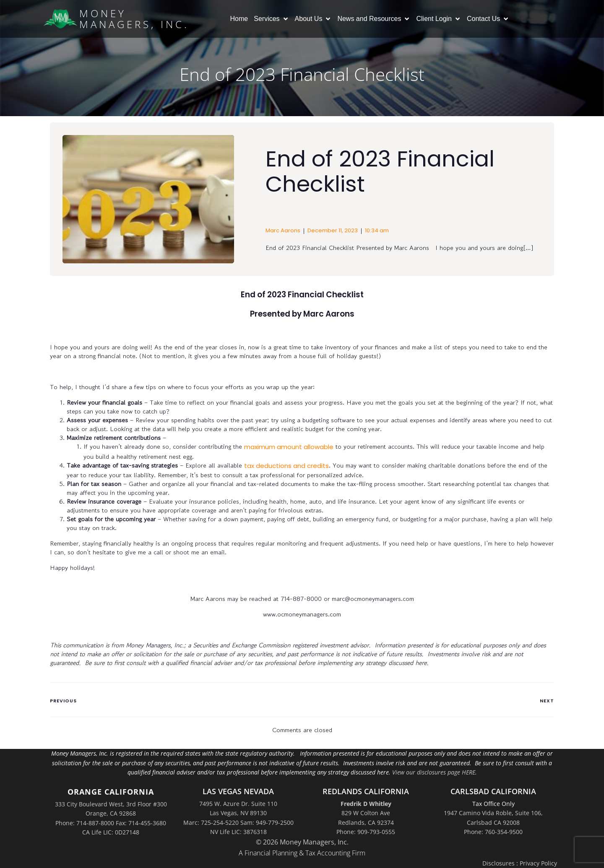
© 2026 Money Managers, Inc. (302, 842)
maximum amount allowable (289, 447)
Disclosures (499, 863)
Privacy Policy (538, 863)
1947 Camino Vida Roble (478, 813)
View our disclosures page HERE (434, 772)
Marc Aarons (283, 230)
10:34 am (377, 230)
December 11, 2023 (333, 230)
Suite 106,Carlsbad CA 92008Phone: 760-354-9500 (503, 822)
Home (239, 19)
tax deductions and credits (286, 466)
